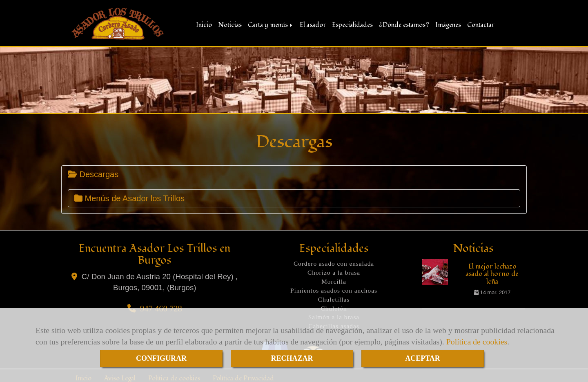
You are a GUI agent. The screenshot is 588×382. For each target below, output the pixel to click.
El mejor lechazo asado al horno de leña (492, 272)
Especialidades (352, 24)
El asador (313, 24)
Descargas (93, 172)
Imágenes (448, 24)
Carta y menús (271, 24)
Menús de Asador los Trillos (129, 196)
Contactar (481, 24)
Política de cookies (477, 342)
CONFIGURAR (161, 358)
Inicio (204, 24)
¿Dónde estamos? (404, 24)
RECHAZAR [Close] (292, 358)
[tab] (294, 172)
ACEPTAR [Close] (423, 358)
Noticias (230, 24)
